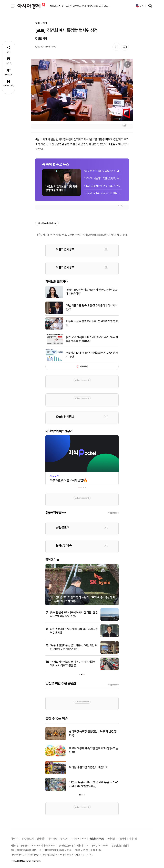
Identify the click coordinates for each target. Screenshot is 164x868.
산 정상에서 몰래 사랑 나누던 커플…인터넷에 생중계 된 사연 (103, 193)
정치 (37, 23)
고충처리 (122, 838)
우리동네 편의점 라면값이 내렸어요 (88, 767)
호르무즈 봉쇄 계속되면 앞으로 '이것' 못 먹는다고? (94, 750)
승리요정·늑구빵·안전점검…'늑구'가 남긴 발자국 (93, 733)
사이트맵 (133, 838)
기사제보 (75, 838)
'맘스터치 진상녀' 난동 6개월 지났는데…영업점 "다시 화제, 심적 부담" (103, 186)
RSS (84, 838)
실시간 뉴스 (55, 6)
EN (140, 6)
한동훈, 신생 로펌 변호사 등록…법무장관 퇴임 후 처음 (92, 323)
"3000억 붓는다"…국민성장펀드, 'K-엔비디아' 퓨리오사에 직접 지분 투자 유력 (103, 178)
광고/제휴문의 (28, 838)
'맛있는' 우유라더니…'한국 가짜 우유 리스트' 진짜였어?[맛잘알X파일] (93, 784)
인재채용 (41, 838)
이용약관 (111, 838)
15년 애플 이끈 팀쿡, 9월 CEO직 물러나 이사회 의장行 (92, 307)
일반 (45, 23)
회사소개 (15, 838)
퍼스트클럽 (52, 838)
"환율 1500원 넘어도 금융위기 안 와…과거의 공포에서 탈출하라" (92, 292)
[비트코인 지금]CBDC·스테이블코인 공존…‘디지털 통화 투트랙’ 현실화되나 (92, 339)
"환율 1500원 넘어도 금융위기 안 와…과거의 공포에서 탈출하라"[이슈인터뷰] (103, 171)
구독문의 (64, 838)
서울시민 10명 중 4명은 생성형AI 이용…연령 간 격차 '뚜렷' (92, 355)
